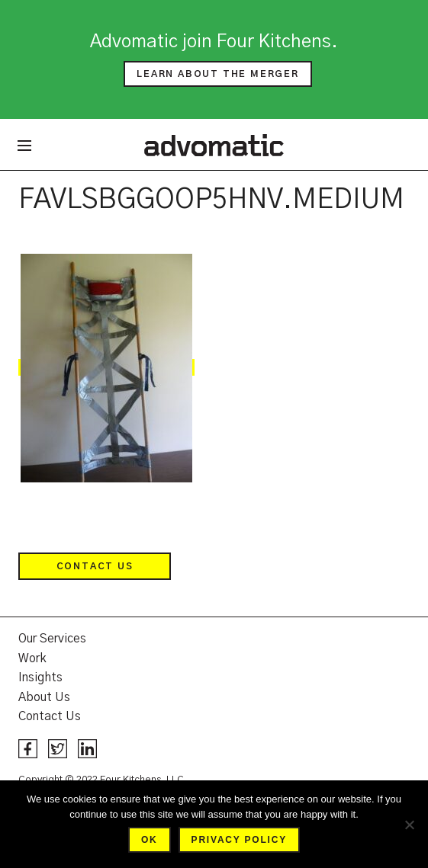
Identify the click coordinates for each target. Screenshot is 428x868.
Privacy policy (239, 840)
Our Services (52, 639)
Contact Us (95, 566)
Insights (40, 677)
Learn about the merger (218, 74)
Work (32, 658)
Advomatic (214, 145)
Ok (150, 840)
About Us (44, 697)
